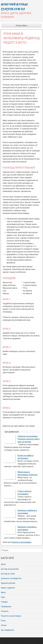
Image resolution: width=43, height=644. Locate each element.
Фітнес (4, 625)
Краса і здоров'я (8, 588)
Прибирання (6, 607)
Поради (4, 602)
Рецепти (5, 611)
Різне (3, 621)
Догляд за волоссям (10, 569)
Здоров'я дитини (8, 583)
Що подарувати (8, 630)
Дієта (3, 564)
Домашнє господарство (11, 578)
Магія (3, 592)
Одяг (3, 597)
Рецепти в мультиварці (21, 542)
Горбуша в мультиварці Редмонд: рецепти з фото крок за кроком (29, 439)
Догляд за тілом (8, 574)
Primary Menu (22, 26)
